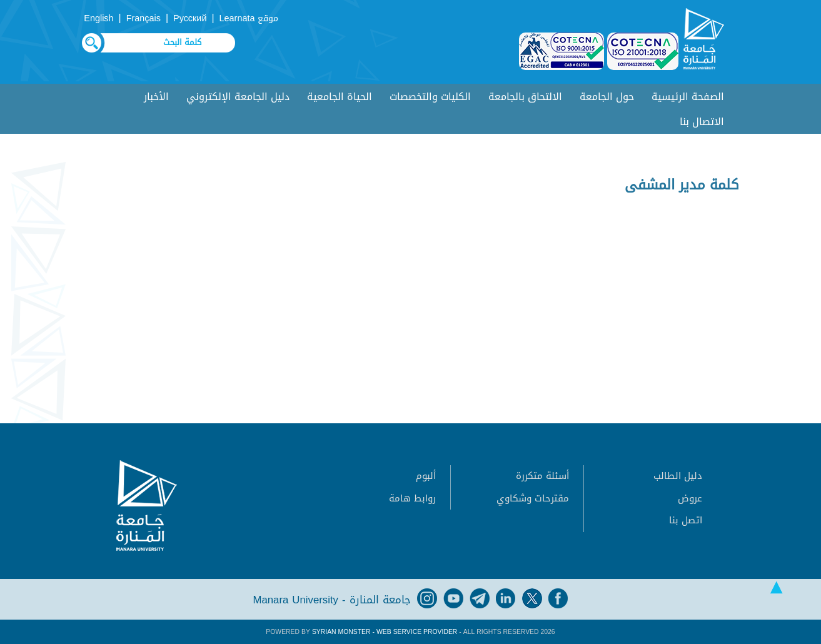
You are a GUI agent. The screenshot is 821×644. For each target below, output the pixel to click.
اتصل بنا (686, 520)
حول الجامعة (607, 97)
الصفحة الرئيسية (688, 97)
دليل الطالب (678, 476)
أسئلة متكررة (542, 476)
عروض (690, 498)
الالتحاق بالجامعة (525, 97)
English (98, 18)
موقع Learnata (249, 18)
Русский (190, 18)
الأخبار (156, 97)
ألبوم (426, 476)
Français (144, 18)
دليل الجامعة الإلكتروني (238, 97)
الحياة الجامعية (340, 97)
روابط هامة (412, 498)
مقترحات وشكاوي (533, 498)
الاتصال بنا (702, 122)
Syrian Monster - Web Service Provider (385, 632)
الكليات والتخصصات (430, 97)
